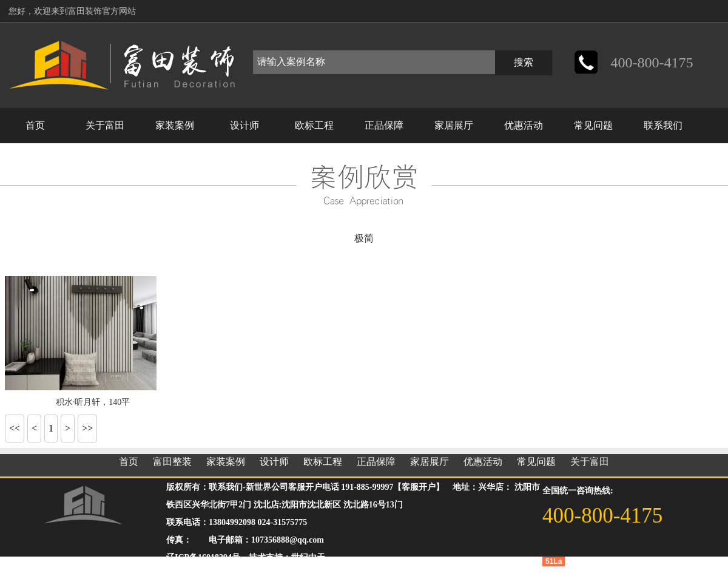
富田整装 (172, 462)
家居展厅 (454, 125)
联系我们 (663, 125)
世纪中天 (308, 557)
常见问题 (593, 125)
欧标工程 (314, 125)
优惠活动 (524, 125)
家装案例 (175, 125)
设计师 (244, 125)
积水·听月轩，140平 (93, 402)
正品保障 (384, 125)
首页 (35, 125)
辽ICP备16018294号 (203, 557)
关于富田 (105, 125)
